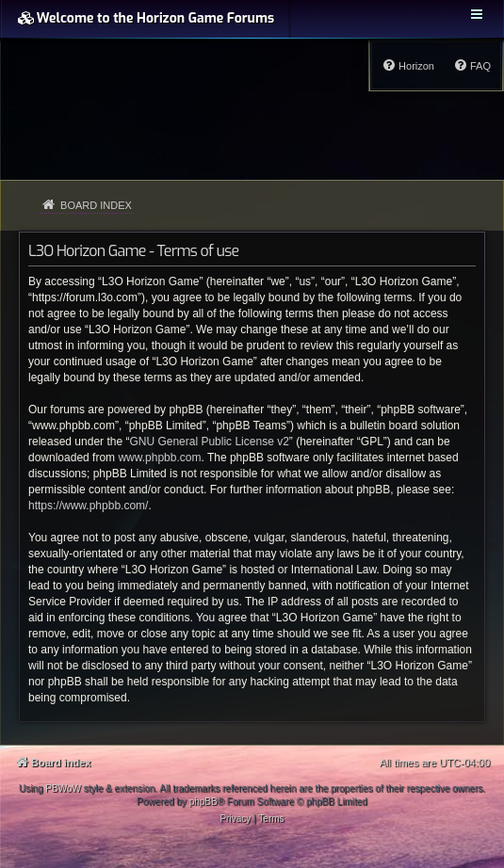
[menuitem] (472, 66)
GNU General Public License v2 (209, 442)
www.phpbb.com (159, 458)
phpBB (203, 802)
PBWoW (63, 788)
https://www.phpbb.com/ (88, 506)
